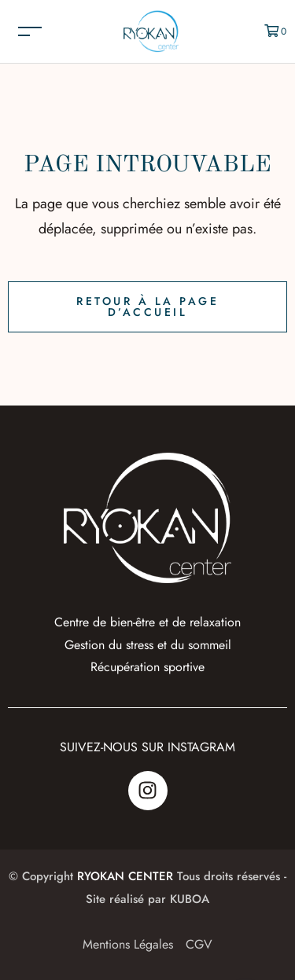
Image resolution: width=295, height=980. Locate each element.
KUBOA (190, 899)
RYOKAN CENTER (125, 876)
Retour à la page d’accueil (147, 306)
